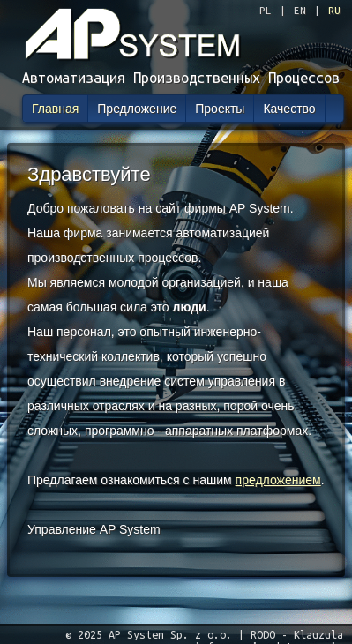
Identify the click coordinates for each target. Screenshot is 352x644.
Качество (289, 109)
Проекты (220, 109)
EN (300, 10)
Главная (55, 109)
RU (334, 10)
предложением (278, 480)
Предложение (137, 109)
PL (266, 10)
